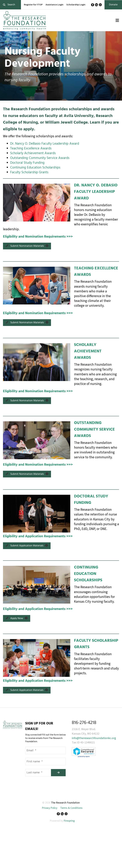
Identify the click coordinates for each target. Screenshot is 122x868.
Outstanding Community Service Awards (40, 158)
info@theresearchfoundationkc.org (94, 738)
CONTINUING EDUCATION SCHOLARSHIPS (88, 574)
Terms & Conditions (71, 808)
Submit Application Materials (27, 546)
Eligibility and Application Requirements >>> (38, 536)
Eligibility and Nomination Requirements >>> (38, 237)
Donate (113, 5)
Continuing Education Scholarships (35, 168)
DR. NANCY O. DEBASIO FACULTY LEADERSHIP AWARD (96, 192)
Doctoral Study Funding (27, 163)
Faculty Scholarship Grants (29, 172)
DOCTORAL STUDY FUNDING (91, 500)
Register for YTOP (33, 5)
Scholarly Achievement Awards (33, 153)
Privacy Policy (50, 808)
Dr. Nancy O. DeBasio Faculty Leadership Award (45, 144)
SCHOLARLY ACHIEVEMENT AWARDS (88, 351)
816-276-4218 (84, 723)
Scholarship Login (76, 5)
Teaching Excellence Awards (31, 149)
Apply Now (17, 618)
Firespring (69, 821)
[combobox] (10, 5)
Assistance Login (54, 5)
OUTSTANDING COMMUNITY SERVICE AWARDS (94, 429)
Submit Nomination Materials (27, 246)
